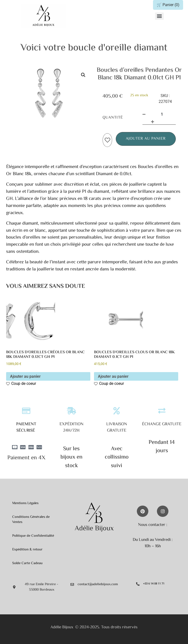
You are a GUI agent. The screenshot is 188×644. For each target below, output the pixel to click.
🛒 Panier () (168, 5)
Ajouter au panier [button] (25, 376)
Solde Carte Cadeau (27, 563)
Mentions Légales (25, 503)
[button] (83, 75)
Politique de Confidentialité (33, 536)
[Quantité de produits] (162, 114)
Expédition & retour (27, 550)
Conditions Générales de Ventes (31, 520)
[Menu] (159, 16)
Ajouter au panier (146, 139)
